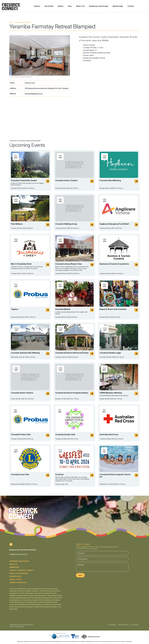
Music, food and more (19, 573)
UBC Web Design (19, 627)
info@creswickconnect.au (18, 554)
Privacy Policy (16, 579)
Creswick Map (15, 576)
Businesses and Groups (19, 561)
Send (80, 575)
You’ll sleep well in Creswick (23, 22)
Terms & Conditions (18, 582)
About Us (13, 564)
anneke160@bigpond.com (34, 94)
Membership (14, 567)
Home (11, 22)
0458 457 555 (30, 83)
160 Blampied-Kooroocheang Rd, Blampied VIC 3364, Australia (47, 88)
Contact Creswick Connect (21, 570)
